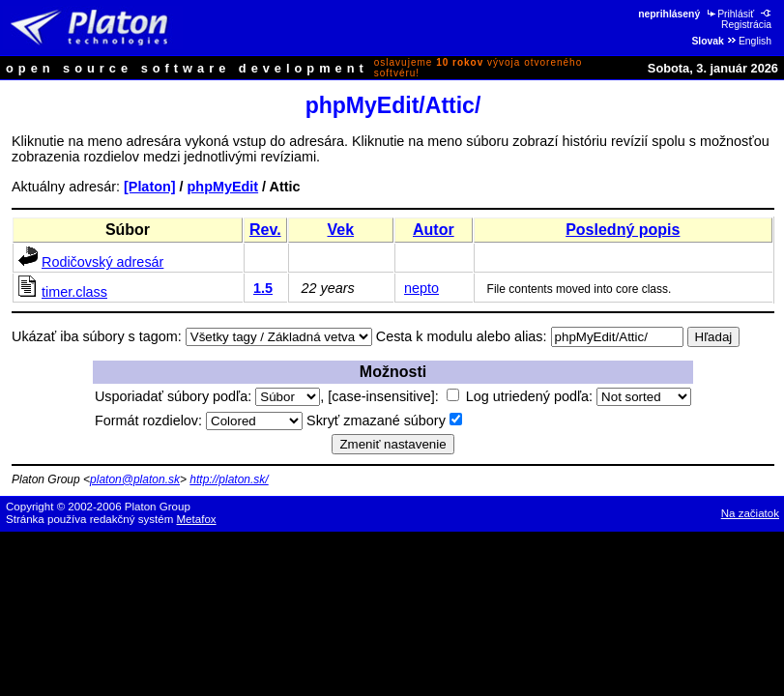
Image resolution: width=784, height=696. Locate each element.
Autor (434, 230)
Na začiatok (750, 513)
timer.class (74, 292)
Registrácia (747, 19)
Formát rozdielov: (199, 420)
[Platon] (150, 187)
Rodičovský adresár (102, 262)
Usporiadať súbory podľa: (207, 396)
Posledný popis (623, 230)
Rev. (265, 230)
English (749, 41)
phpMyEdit (223, 187)
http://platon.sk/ (229, 479)
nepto (421, 288)
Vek (341, 230)
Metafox (197, 519)
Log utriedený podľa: (579, 396)
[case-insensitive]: (393, 396)
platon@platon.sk (135, 479)
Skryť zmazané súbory (384, 420)
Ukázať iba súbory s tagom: (97, 336)
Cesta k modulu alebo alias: (462, 336)
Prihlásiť (729, 14)
